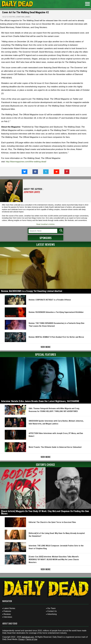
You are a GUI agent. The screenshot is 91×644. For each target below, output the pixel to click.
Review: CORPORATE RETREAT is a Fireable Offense (50, 300)
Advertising (52, 614)
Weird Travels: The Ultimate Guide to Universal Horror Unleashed (55, 447)
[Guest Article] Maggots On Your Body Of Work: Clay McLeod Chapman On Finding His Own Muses (45, 512)
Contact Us (52, 611)
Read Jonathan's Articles (45, 224)
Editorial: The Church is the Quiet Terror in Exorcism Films (52, 522)
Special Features (45, 354)
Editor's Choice (45, 464)
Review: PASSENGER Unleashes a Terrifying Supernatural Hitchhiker (56, 312)
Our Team (51, 608)
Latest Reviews (46, 244)
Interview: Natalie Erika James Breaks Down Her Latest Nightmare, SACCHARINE (40, 401)
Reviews (7, 614)
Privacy (21, 639)
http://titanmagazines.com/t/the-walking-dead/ (26, 162)
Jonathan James (23, 17)
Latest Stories (9, 608)
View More (46, 347)
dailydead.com (28, 637)
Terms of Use (32, 639)
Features (7, 611)
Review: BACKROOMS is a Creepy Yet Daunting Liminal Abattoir (32, 291)
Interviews (8, 617)
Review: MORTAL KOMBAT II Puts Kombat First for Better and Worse (56, 337)
